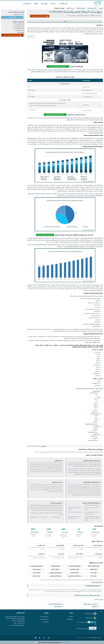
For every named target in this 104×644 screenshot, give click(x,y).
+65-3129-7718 (21, 624)
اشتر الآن (12, 17)
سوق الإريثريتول (58, 606)
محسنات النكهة (70, 8)
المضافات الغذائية (81, 8)
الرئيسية (101, 8)
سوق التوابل (94, 606)
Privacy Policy (64, 643)
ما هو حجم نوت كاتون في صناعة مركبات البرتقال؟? (88, 595)
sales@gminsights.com (19, 625)
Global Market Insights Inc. (82, 638)
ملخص (65, 21)
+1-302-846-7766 (20, 622)
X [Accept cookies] (36, 643)
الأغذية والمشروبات (92, 8)
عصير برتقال (42, 72)
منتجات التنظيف (42, 245)
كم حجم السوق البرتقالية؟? (94, 586)
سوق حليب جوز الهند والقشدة (90, 604)
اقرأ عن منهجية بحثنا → (45, 580)
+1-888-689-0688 (20, 620)
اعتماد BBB (80, 532)
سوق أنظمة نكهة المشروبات (55, 604)
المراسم (75, 246)
